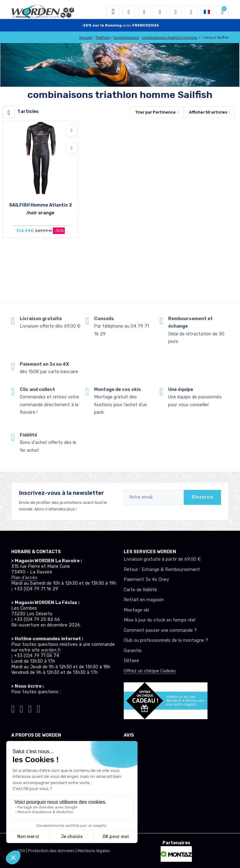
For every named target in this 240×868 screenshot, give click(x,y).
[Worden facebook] (30, 708)
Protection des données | (53, 851)
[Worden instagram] (21, 708)
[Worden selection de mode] (191, 12)
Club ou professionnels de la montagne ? (166, 640)
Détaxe (131, 661)
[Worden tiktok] (13, 708)
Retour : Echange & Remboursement (162, 570)
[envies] (160, 12)
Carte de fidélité (140, 590)
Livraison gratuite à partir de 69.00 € (162, 559)
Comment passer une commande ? (160, 630)
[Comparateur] (176, 12)
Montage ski (136, 610)
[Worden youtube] (39, 708)
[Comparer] (72, 148)
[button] (129, 12)
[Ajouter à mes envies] (72, 130)
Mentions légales (94, 851)
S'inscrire (202, 497)
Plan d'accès (24, 578)
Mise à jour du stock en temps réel (160, 620)
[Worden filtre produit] (9, 112)
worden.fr (51, 650)
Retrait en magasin (144, 600)
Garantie (133, 651)
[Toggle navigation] (113, 12)
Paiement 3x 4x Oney (146, 580)
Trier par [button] (155, 112)
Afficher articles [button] (208, 112)
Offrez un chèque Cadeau (150, 671)
